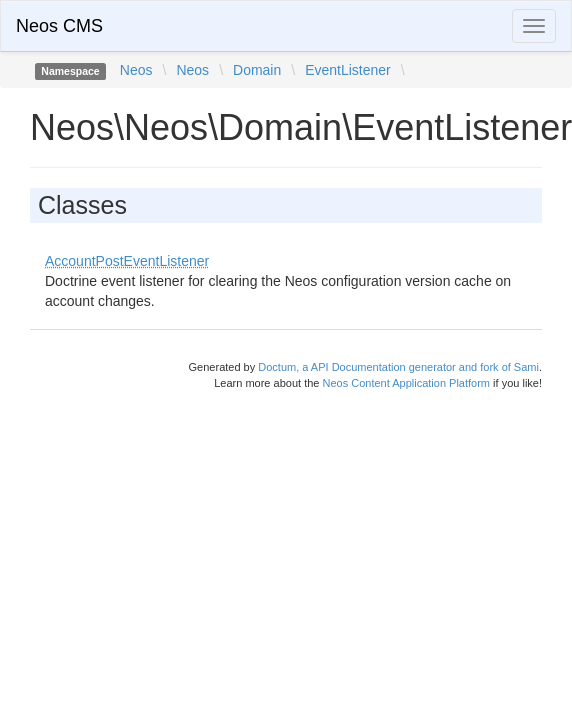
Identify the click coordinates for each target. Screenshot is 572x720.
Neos (136, 70)
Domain (257, 70)
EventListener (348, 70)
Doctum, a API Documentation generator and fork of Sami (398, 367)
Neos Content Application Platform (406, 383)
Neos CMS (59, 26)
